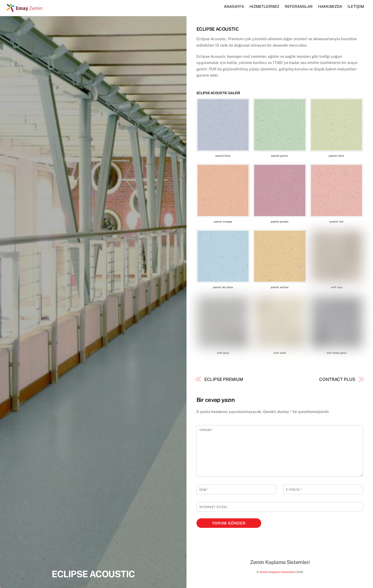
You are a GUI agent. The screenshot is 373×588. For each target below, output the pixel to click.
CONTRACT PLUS (337, 379)
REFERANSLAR (299, 7)
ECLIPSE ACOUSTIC (93, 574)
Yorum (206, 430)
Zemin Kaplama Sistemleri (278, 572)
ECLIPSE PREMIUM (224, 379)
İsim (204, 490)
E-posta (294, 490)
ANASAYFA (234, 7)
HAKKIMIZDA (330, 7)
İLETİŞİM (356, 7)
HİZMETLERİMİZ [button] (264, 7)
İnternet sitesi (213, 507)
